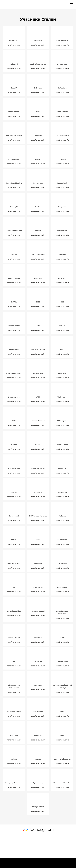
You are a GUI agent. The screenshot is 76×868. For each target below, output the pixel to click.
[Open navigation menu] (71, 4)
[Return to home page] (16, 4)
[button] (14, 45)
